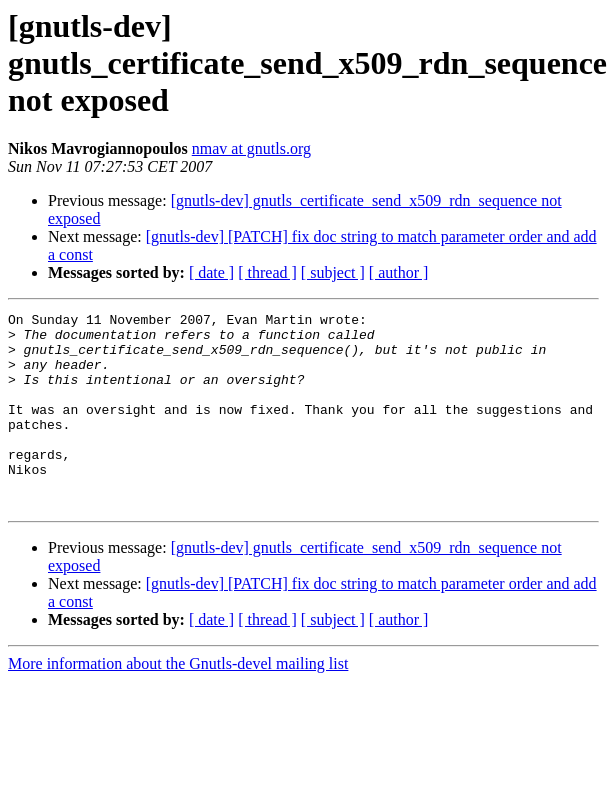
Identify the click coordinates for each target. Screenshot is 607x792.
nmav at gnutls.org (251, 148)
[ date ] (211, 272)
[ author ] (399, 272)
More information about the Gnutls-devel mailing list (178, 702)
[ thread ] (267, 272)
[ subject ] (333, 272)
